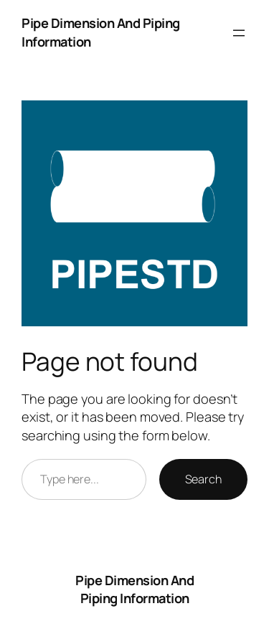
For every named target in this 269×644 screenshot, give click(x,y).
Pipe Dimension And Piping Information (134, 589)
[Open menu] (239, 33)
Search (203, 479)
